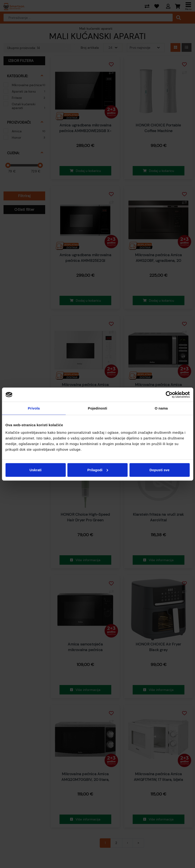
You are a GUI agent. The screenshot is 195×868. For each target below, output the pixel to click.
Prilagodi (98, 470)
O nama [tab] (161, 408)
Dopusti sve (159, 470)
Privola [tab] (34, 408)
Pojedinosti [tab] (98, 408)
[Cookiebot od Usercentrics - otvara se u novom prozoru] (169, 395)
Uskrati (36, 470)
